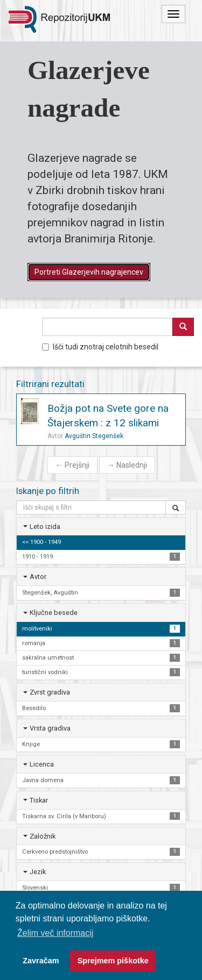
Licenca (42, 764)
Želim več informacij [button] (55, 933)
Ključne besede (54, 613)
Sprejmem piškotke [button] (113, 961)
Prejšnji (72, 465)
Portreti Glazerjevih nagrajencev (89, 272)
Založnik (43, 836)
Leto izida (45, 527)
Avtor (38, 577)
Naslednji (127, 465)
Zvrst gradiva (50, 692)
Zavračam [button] (41, 961)
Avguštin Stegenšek (94, 436)
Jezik (38, 872)
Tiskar (39, 800)
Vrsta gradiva (50, 728)
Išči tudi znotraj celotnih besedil (100, 347)
